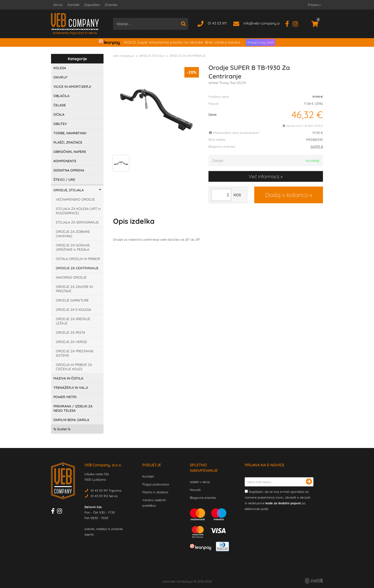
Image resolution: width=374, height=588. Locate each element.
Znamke (111, 5)
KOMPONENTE (65, 161)
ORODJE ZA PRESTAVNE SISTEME (75, 353)
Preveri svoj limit (261, 42)
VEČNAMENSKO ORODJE (75, 199)
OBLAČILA (61, 96)
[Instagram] (297, 23)
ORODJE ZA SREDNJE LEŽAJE (73, 321)
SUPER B (317, 146)
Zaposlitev (92, 5)
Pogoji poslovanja (156, 484)
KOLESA (60, 68)
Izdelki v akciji (200, 482)
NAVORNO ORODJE (71, 277)
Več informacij (264, 176)
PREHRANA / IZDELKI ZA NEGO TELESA (73, 408)
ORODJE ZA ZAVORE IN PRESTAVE (74, 289)
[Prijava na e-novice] (309, 482)
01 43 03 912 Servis (104, 496)
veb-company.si (124, 56)
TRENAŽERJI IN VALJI (71, 388)
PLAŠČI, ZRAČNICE (68, 142)
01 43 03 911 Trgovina (106, 490)
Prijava (314, 5)
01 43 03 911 (217, 23)
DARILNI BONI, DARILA (71, 420)
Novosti (195, 490)
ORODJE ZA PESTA (70, 333)
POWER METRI (65, 397)
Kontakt (73, 5)
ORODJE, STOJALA (69, 190)
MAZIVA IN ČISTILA (68, 378)
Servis (58, 5)
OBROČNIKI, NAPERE (70, 152)
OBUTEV (60, 124)
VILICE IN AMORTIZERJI (72, 87)
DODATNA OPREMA (69, 170)
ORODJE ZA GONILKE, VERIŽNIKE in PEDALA (73, 247)
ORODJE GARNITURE (72, 300)
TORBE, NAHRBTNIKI (70, 133)
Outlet (62, 429)
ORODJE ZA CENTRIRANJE (77, 268)
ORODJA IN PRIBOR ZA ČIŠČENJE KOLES (74, 367)
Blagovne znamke (203, 498)
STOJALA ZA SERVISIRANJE (77, 222)
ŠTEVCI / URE (64, 180)
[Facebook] (289, 23)
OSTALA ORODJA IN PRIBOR (78, 259)
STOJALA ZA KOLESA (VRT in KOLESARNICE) (78, 211)
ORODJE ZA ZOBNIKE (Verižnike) (73, 234)
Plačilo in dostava (155, 492)
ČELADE (60, 105)
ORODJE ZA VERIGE (71, 342)
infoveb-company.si (262, 23)
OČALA (59, 114)
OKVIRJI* (61, 77)
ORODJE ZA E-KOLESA (73, 310)
